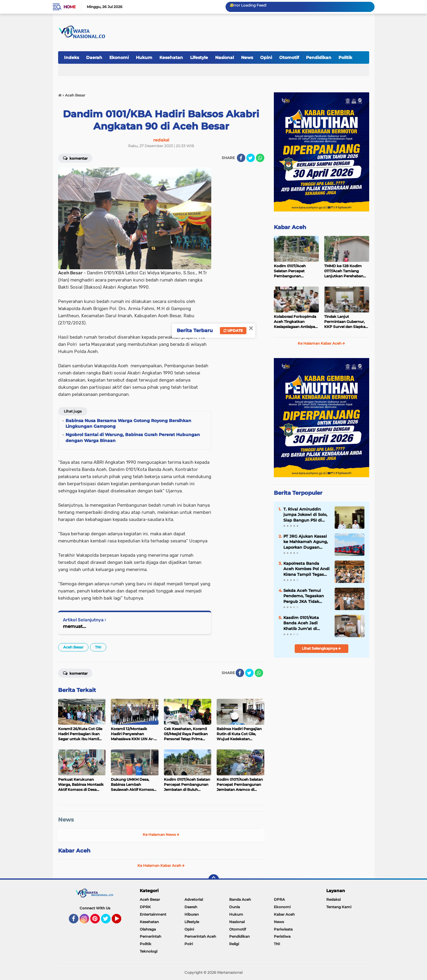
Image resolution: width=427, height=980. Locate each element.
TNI (98, 647)
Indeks (72, 57)
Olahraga (148, 929)
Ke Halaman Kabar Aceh (161, 865)
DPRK (145, 907)
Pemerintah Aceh (200, 936)
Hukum (144, 57)
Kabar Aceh (74, 851)
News (247, 57)
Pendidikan (319, 57)
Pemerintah (150, 936)
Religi (234, 944)
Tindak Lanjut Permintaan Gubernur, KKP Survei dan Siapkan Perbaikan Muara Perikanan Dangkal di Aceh (346, 322)
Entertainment (153, 914)
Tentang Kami (339, 907)
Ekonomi (119, 57)
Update (233, 330)
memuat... (74, 626)
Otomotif (289, 57)
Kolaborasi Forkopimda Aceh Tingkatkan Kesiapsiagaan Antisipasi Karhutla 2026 (296, 322)
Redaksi (333, 899)
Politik (345, 57)
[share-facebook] (241, 158)
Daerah (94, 57)
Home (70, 7)
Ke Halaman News (161, 834)
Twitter (108, 921)
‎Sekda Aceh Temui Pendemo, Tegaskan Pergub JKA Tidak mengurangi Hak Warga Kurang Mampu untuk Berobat (306, 596)
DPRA (279, 899)
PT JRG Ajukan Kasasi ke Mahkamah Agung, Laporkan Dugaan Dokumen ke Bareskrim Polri (306, 542)
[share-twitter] (251, 158)
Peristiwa (282, 936)
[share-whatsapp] (260, 158)
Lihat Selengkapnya (321, 648)
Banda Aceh (240, 899)
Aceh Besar (73, 647)
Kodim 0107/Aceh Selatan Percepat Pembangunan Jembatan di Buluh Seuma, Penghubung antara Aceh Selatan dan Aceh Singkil (296, 271)
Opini (266, 57)
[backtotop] (214, 880)
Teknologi (149, 951)
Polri (189, 944)
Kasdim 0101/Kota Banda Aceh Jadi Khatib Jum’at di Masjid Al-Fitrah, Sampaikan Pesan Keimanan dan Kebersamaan (301, 623)
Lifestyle (199, 57)
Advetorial (194, 899)
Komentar (75, 158)
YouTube (121, 921)
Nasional (225, 57)
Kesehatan (171, 57)
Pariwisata (283, 929)
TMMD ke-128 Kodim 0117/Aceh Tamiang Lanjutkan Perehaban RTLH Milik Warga (344, 271)
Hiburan (192, 914)
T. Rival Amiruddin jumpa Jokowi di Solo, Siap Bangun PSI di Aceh (305, 515)
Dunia (235, 907)
